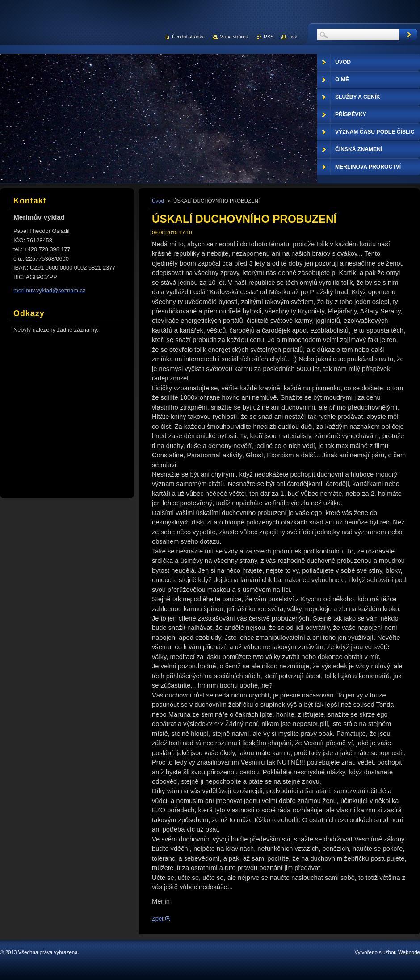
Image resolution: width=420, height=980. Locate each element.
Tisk (293, 37)
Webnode (409, 952)
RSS (269, 37)
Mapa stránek (234, 37)
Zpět (158, 919)
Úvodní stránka (188, 37)
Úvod (158, 201)
